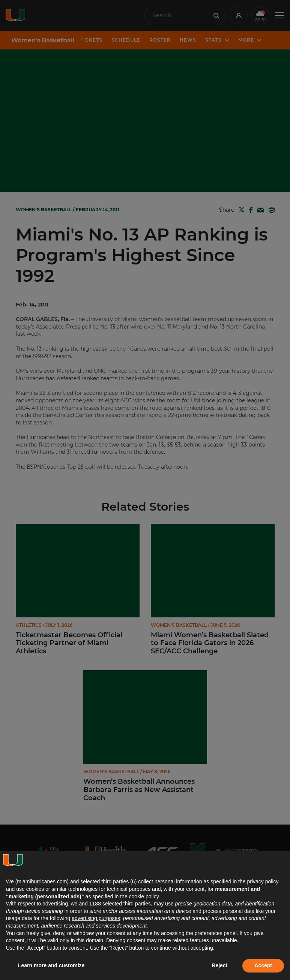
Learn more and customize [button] (51, 965)
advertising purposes (96, 918)
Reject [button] (219, 965)
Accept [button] (263, 965)
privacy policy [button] (263, 881)
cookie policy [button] (144, 896)
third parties (137, 904)
